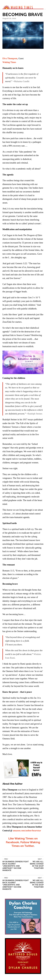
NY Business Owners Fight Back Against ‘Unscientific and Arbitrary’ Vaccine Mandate (16, 865)
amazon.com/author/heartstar (27, 831)
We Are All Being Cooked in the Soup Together (36, 864)
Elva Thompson (10, 58)
